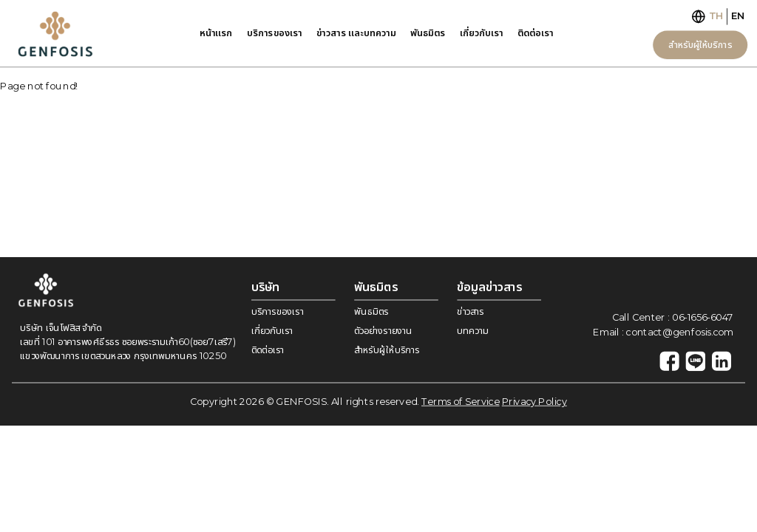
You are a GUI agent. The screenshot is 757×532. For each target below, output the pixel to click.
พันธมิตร (428, 32)
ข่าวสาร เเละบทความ (356, 32)
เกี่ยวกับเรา (482, 32)
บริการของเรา (275, 32)
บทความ (472, 331)
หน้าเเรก (216, 32)
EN (738, 16)
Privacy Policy (534, 402)
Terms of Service (461, 402)
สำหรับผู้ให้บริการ (700, 44)
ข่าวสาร (470, 311)
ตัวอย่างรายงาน (383, 331)
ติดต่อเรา (536, 32)
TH (716, 16)
